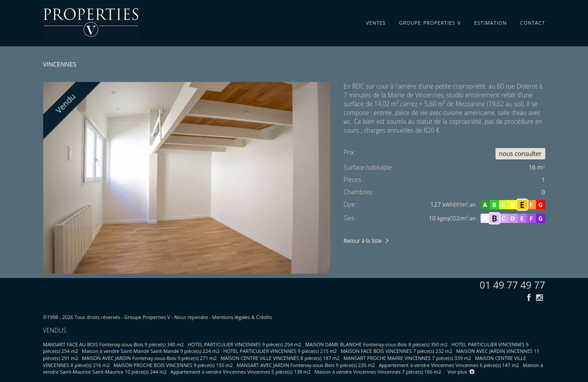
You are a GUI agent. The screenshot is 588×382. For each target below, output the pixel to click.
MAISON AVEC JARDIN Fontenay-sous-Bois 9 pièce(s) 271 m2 (149, 358)
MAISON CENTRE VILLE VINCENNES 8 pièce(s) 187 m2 (280, 358)
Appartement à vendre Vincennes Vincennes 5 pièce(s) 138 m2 (240, 372)
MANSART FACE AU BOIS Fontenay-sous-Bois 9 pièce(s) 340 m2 (114, 344)
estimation (491, 21)
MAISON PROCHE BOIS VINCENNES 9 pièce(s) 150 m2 (173, 365)
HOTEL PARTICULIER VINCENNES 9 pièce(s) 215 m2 (280, 351)
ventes (376, 21)
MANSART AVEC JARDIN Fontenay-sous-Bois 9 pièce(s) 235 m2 (306, 365)
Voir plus (461, 372)
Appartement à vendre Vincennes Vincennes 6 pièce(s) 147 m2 (449, 365)
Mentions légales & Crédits (242, 317)
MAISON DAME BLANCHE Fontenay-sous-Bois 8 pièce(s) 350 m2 (377, 344)
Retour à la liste (362, 241)
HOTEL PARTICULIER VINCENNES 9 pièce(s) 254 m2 (244, 344)
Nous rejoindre (191, 317)
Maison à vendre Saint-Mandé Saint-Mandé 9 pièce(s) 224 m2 (151, 351)
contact (533, 21)
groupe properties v (430, 21)
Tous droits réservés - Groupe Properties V (122, 317)
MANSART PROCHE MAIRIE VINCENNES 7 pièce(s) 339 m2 (407, 358)
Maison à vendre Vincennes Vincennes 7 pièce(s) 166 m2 (378, 372)
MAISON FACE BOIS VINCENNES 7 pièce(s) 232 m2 (396, 351)
